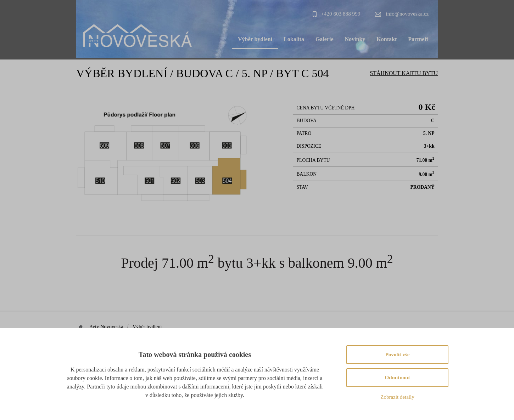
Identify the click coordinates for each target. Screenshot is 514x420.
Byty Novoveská (107, 327)
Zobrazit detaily (397, 397)
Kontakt (387, 39)
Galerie (325, 39)
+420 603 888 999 (340, 14)
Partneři (418, 39)
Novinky (355, 39)
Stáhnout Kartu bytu (404, 73)
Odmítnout (398, 378)
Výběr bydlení (255, 39)
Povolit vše (398, 354)
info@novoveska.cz (407, 14)
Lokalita (294, 39)
